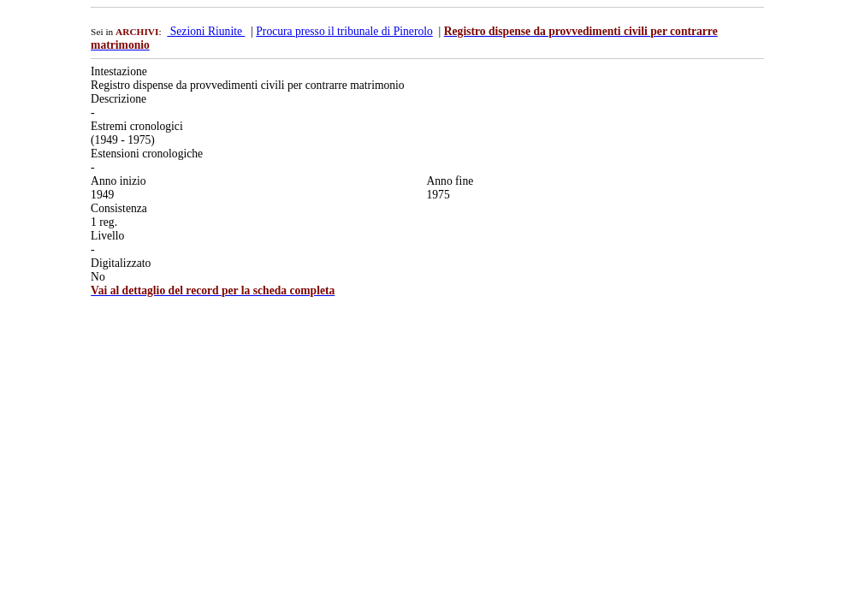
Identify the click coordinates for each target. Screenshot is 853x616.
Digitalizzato (121, 263)
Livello (107, 236)
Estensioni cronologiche (147, 154)
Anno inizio (118, 181)
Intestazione (119, 71)
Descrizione (118, 99)
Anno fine (450, 181)
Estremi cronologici (137, 126)
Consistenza (119, 208)
